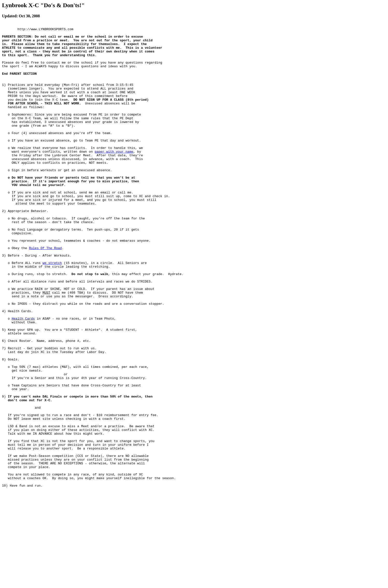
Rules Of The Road (45, 293)
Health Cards (23, 378)
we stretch (52, 311)
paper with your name (114, 177)
